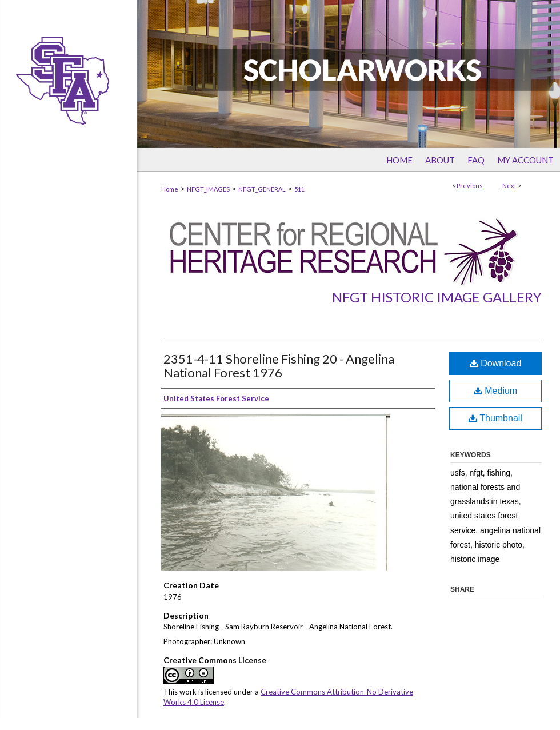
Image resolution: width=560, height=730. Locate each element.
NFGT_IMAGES (208, 189)
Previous (470, 186)
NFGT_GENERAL (262, 189)
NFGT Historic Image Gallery (437, 297)
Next (509, 186)
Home (170, 189)
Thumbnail (495, 418)
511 (299, 189)
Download (496, 363)
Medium (495, 391)
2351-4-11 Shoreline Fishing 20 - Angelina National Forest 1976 (279, 366)
